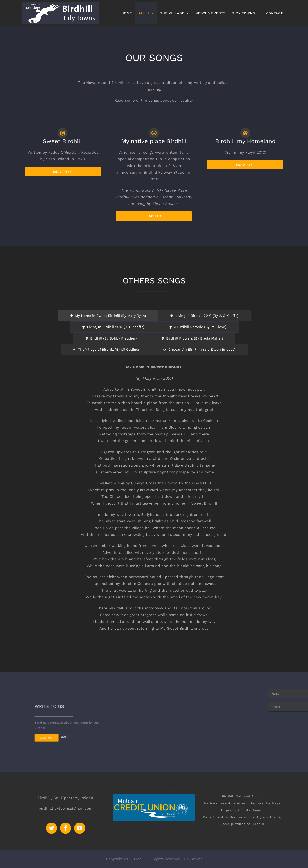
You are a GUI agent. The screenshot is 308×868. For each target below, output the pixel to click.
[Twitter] (51, 828)
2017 (70, 728)
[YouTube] (80, 828)
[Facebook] (66, 828)
